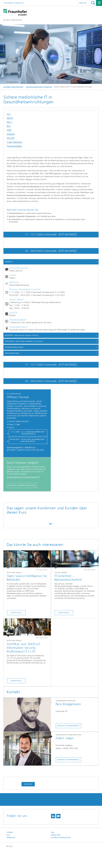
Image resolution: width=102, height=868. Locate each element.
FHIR (9, 131)
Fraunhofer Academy (13, 3)
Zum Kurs (15, 630)
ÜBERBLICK (9, 262)
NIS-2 (9, 123)
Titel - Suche (93, 3)
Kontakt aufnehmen (67, 743)
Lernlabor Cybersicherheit (13, 20)
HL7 (9, 115)
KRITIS (10, 119)
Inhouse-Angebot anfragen (22, 485)
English (83, 3)
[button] (50, 541)
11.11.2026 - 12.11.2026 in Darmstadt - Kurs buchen (28, 433)
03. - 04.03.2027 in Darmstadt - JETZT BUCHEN (49, 251)
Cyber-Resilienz (14, 143)
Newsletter (56, 853)
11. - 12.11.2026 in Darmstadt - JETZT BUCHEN (49, 235)
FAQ (8, 853)
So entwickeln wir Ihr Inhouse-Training (22, 477)
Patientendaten (14, 147)
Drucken (28, 802)
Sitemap (10, 850)
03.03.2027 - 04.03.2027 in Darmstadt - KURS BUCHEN (28, 440)
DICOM (11, 139)
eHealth (11, 135)
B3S (9, 127)
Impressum (11, 855)
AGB (53, 850)
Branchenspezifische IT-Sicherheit (39, 87)
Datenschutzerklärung (61, 855)
